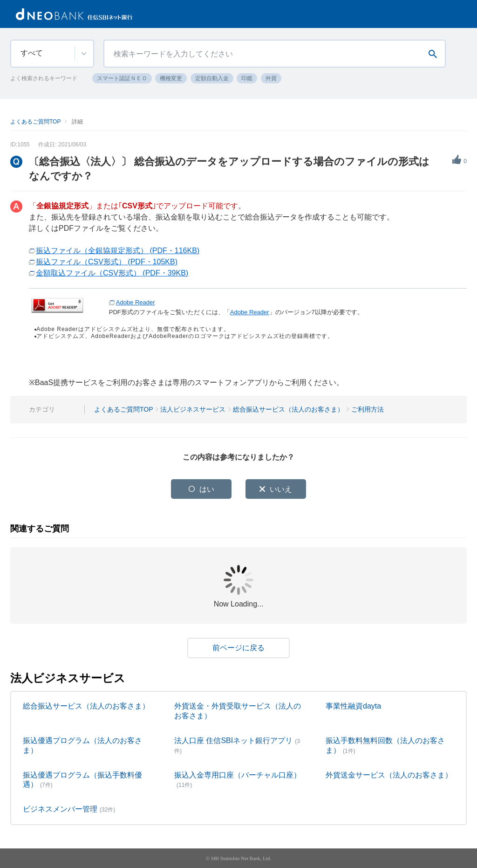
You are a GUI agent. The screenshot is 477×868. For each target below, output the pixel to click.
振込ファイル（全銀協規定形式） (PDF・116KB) (118, 251)
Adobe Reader (136, 302)
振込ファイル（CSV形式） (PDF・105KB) (107, 262)
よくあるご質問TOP (35, 122)
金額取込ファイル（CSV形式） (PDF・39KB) (112, 273)
